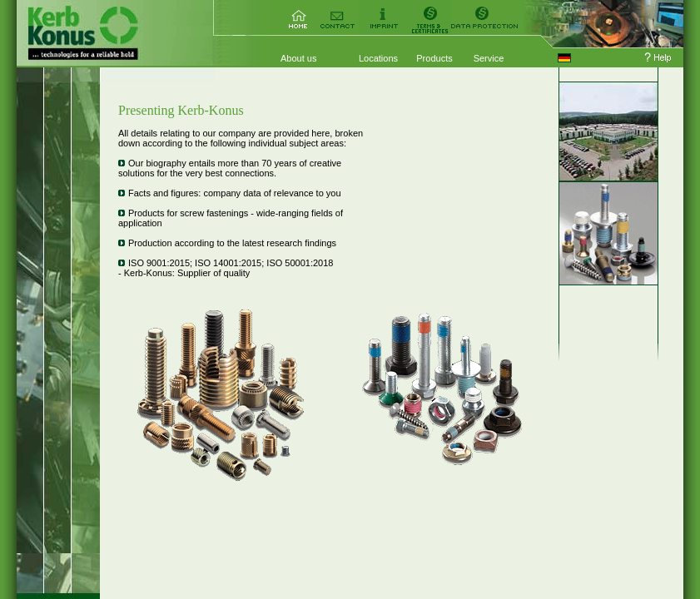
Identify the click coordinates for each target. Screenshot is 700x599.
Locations (378, 58)
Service (489, 58)
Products (434, 58)
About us (298, 58)
